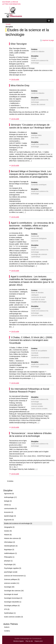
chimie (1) (7, 505)
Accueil (8, 24)
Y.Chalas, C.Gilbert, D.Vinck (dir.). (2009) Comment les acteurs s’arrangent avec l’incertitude (31, 340)
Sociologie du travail (11, 594)
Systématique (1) (10, 613)
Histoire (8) (8, 535)
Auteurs (7, 627)
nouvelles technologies (39, 302)
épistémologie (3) (10, 516)
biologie (34, 58)
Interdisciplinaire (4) (11, 546)
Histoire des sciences (38, 104)
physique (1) (8, 561)
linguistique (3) (9, 550)
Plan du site (29, 641)
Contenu (7, 631)
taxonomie (35, 241)
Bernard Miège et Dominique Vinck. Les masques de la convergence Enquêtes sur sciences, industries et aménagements (31, 174)
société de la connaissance (40, 358)
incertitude (35, 353)
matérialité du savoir (38, 300)
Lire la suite (15, 79)
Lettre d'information (11, 4)
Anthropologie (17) (10, 497)
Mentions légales (19, 641)
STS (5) (7, 609)
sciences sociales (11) (12, 583)
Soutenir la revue (10, 2)
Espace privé (39, 641)
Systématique (36, 257)
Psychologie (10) (10, 564)
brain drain (35, 138)
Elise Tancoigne (19, 44)
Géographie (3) (9, 527)
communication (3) (10, 508)
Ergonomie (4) (9, 520)
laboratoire (35, 355)
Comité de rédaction (38, 52)
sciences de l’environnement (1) (15, 576)
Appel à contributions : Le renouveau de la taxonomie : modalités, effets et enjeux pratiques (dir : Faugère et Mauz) (31, 226)
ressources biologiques (39, 238)
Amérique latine (36, 135)
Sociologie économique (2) (13, 598)
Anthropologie (36, 309)
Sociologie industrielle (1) (13, 602)
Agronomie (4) (9, 494)
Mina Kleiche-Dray (20, 85)
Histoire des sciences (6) (12, 538)
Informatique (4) (10, 542)
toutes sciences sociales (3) (14, 617)
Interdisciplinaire (37, 404)
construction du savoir (39, 297)
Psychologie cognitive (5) (13, 568)
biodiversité (35, 236)
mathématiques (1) (11, 553)
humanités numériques (39, 185)
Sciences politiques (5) (12, 579)
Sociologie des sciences (39, 254)
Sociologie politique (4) (12, 606)
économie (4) (9, 512)
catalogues (35, 295)
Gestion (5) (8, 531)
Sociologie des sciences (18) (14, 591)
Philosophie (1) (9, 557)
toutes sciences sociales (39, 409)
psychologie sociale (11, 572)
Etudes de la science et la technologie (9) (18, 523)
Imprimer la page (47, 40)
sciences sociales (37, 315)
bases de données (37, 293)
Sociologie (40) (9, 587)
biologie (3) (8, 501)
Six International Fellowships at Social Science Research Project (29, 390)
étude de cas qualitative (39, 351)
